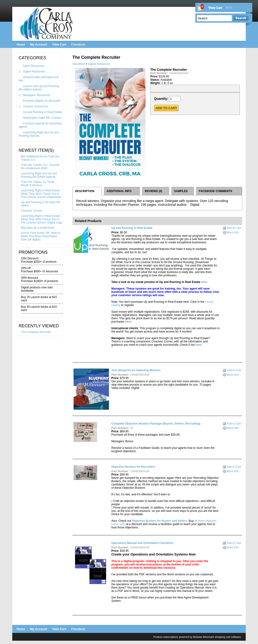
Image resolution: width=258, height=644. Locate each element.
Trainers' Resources (35, 106)
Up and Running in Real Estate (42, 112)
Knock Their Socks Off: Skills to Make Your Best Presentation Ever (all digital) (41, 236)
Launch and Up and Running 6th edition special (39, 88)
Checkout (78, 44)
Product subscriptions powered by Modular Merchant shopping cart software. (197, 637)
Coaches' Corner (32, 211)
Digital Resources (34, 72)
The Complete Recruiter (36, 332)
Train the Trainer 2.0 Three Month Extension (38, 184)
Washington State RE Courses (42, 118)
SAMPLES (181, 191)
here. (205, 282)
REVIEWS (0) (153, 191)
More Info (233, 232)
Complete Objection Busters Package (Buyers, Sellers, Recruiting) (156, 424)
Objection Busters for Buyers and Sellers (159, 521)
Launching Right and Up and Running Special (39, 134)
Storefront (79, 64)
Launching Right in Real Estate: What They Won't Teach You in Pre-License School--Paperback (41, 194)
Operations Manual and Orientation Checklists (142, 543)
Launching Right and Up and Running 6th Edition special (39, 175)
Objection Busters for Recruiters (133, 467)
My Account (39, 44)
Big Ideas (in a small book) (38, 228)
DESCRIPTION (85, 191)
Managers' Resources (37, 95)
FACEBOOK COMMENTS (215, 191)
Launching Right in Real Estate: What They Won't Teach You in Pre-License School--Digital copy (42, 219)
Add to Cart (234, 228)
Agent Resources (34, 66)
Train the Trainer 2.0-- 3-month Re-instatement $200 (40, 167)
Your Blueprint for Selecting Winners (136, 370)
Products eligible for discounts (42, 101)
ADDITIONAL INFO (119, 191)
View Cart (59, 44)
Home (21, 44)
